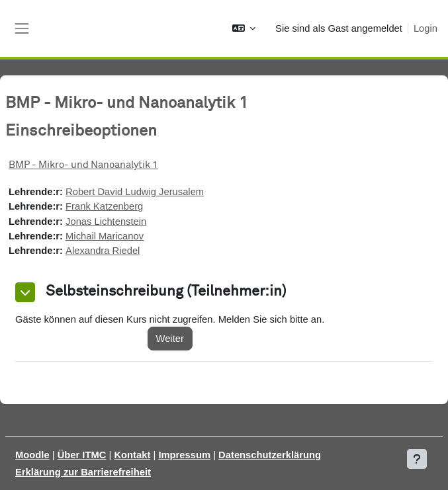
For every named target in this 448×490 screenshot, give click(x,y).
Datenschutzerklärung (270, 455)
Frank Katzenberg (104, 206)
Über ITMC (82, 455)
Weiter (170, 339)
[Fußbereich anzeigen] (417, 459)
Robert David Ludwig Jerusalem (135, 192)
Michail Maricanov (105, 236)
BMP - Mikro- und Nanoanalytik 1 (83, 165)
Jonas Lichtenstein (106, 222)
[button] (244, 28)
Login (426, 28)
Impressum (184, 455)
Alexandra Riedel (103, 251)
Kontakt (132, 455)
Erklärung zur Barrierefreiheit (83, 472)
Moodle (32, 455)
